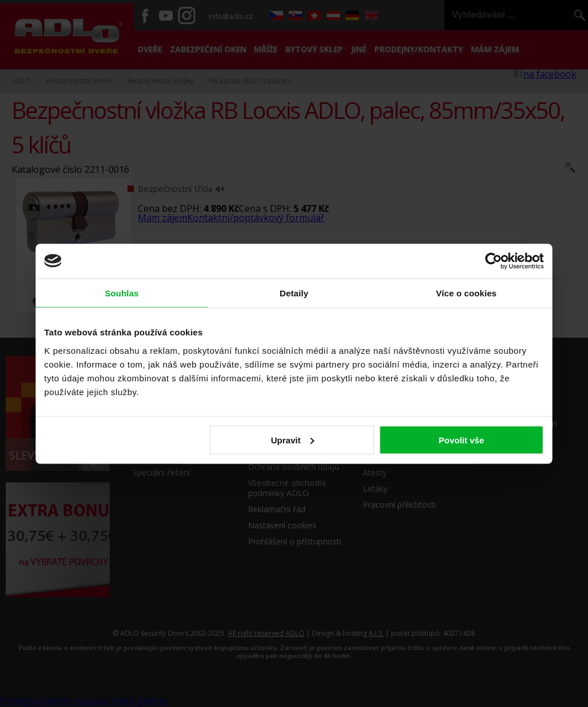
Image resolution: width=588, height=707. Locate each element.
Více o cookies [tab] (466, 293)
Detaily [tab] (294, 293)
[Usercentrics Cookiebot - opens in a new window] (494, 261)
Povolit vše (461, 440)
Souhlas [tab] (121, 293)
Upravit (293, 440)
